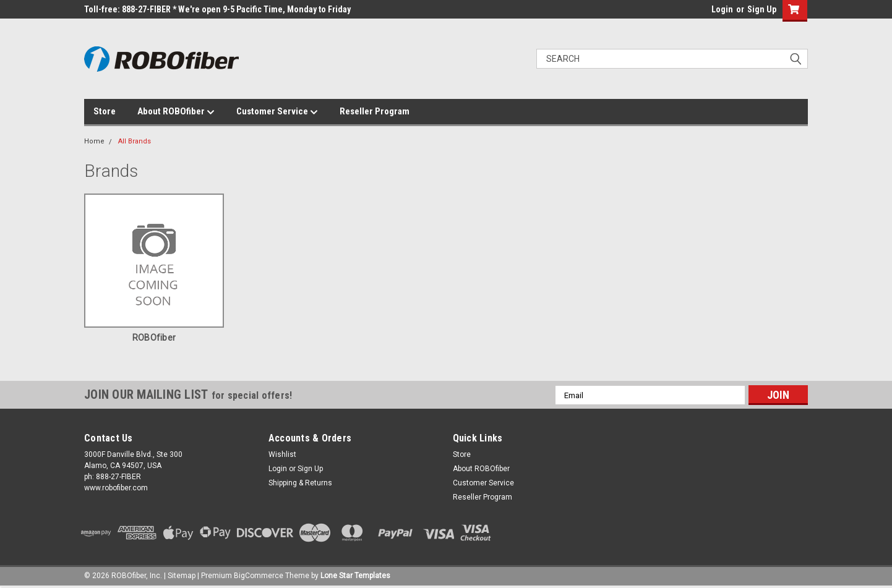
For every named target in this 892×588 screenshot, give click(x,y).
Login (722, 9)
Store (105, 111)
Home (94, 141)
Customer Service (277, 112)
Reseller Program (375, 111)
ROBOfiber (154, 338)
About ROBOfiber (176, 112)
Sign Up (762, 9)
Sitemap (182, 576)
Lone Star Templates (355, 576)
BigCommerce (259, 576)
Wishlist (282, 454)
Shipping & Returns (300, 483)
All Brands (135, 141)
